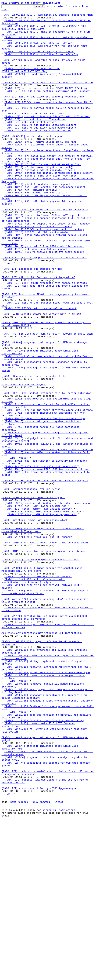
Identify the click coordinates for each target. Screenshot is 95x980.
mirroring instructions (59, 969)
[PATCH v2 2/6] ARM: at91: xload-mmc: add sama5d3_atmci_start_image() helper (33, 696)
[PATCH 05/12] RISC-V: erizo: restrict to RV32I (38, 271)
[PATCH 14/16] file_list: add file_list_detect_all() (42, 559)
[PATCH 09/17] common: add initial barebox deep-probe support (49, 207)
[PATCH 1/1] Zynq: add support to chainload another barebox (44, 308)
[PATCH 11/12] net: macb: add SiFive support (36, 298)
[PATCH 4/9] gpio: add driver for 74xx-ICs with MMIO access (47, 139)
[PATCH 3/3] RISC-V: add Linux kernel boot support (41, 369)
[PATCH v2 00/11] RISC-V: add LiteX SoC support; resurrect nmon (47, 17)
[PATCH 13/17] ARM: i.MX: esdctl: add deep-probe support (45, 224)
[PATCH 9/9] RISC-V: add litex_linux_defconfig (38, 156)
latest (59, 960)
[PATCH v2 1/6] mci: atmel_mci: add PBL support (38, 691)
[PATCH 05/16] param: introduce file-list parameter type (45, 501)
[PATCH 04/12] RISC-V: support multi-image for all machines (47, 268)
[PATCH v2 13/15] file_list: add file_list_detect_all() (44, 864)
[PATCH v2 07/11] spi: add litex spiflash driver (39, 61)
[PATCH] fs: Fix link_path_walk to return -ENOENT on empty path (47, 400)
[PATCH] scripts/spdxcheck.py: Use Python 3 (32, 586)
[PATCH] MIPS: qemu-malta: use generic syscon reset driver (43, 660)
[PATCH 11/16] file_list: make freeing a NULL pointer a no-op (49, 539)
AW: (10, 315)
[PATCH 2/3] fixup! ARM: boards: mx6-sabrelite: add (44, 613)
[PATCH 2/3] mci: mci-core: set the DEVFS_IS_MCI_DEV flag (46, 105)
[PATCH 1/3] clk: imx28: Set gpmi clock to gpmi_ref (38, 332)
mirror (79, 7)
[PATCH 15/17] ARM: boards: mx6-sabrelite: (35, 230)
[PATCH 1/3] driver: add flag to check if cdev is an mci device (47, 98)
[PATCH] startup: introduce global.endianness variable (40, 671)
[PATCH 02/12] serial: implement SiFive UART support (42, 257)
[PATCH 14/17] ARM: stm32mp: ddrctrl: (31, 227)
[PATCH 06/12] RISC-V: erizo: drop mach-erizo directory (44, 274)
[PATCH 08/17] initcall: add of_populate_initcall (40, 203)
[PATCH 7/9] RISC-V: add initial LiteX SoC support (41, 149)
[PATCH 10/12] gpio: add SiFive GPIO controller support (44, 295)
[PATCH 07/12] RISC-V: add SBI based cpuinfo (36, 278)
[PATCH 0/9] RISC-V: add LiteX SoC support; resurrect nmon (43, 115)
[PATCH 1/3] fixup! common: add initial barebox (38, 610)
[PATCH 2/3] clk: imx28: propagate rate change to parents (46, 339)
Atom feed (8, 11)
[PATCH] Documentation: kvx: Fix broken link (33, 450)
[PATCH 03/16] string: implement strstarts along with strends (49, 491)
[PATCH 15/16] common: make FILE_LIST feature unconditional (47, 562)
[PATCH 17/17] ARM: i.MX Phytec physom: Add (35, 606)
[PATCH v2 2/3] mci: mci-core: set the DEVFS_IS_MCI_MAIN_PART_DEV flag (31, 83)
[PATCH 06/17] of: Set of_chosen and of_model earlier (43, 196)
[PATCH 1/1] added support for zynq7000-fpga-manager (39, 945)
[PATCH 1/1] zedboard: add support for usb (32, 322)
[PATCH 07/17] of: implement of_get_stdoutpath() (39, 200)
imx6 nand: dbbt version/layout (24, 461)
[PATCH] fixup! (18, 549)
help (55, 7)
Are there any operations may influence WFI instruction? (42, 759)
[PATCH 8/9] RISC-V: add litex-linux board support (41, 152)
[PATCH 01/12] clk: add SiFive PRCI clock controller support (45, 251)
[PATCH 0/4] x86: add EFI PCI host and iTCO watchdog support (45, 576)
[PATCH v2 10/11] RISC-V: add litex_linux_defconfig (41, 64)
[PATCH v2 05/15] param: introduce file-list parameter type (47, 806)
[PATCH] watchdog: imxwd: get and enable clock (35, 623)
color (66, 7)
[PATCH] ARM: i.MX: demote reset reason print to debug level (45, 650)
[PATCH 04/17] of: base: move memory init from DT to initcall (49, 186)
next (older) (19, 960)
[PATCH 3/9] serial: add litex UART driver (35, 135)
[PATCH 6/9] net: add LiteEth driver (30, 146)
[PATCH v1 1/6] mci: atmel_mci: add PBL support (38, 644)
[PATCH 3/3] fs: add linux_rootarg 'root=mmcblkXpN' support (47, 108)
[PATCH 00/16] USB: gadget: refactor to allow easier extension (46, 471)
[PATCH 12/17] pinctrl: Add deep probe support (38, 220)
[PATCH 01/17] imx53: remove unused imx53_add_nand (41, 169)
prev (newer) (41, 960)
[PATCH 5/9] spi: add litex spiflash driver (35, 142)
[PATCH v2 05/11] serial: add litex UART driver (38, 51)
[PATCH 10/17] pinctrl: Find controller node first (41, 210)
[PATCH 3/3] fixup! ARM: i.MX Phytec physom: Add (42, 616)
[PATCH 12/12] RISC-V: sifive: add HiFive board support (44, 301)
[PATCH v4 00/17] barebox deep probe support (33, 596)
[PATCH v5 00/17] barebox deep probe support (33, 163)
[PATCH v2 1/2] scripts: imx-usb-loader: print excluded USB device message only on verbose (45, 740)
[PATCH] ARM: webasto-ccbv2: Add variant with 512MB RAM (41, 376)
